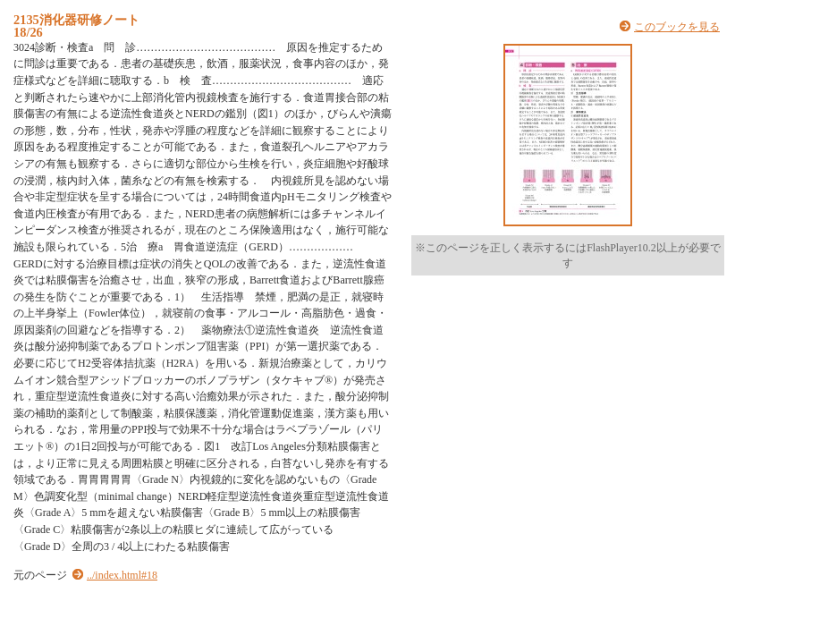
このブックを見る (677, 27)
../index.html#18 (122, 575)
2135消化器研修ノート (76, 20)
